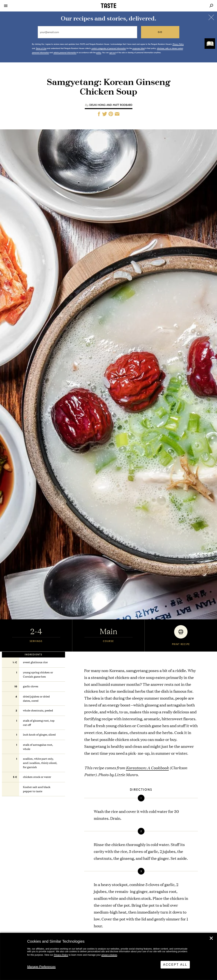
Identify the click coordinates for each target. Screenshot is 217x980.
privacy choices (109, 955)
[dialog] (108, 956)
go (160, 32)
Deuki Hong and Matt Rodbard (111, 105)
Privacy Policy (61, 955)
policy (99, 53)
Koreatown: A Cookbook (147, 768)
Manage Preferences (41, 967)
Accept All (175, 965)
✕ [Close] (211, 938)
